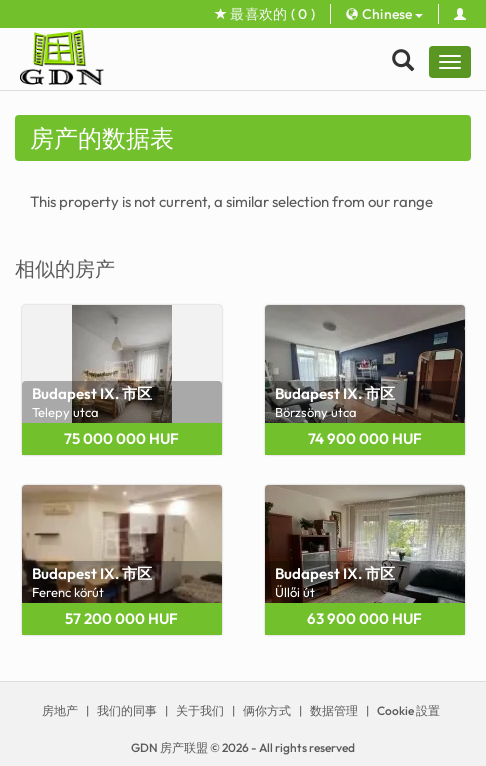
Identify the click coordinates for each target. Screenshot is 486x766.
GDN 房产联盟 (169, 747)
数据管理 (334, 710)
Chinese (384, 14)
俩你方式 (267, 710)
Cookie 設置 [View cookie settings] (408, 710)
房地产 (60, 710)
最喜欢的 (265, 14)
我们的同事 (127, 710)
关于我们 (200, 710)
